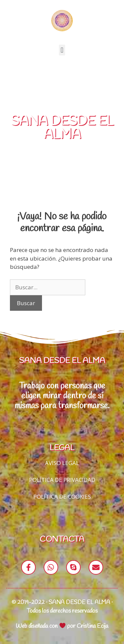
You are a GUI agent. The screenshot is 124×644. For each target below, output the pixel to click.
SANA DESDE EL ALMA (62, 128)
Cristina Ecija (92, 626)
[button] (62, 50)
